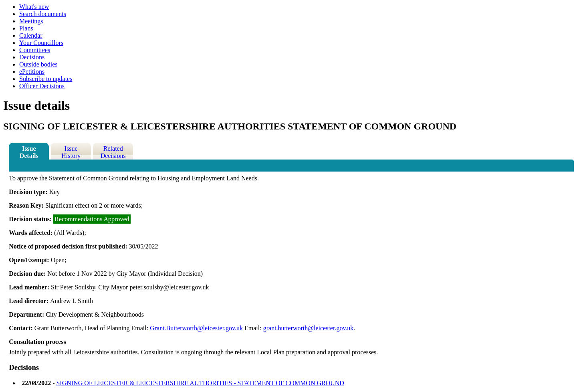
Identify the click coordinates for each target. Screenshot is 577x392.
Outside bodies (38, 64)
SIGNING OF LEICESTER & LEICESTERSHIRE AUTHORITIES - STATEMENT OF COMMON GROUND (200, 383)
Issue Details (29, 152)
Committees (35, 50)
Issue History (71, 152)
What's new (34, 7)
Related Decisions (113, 152)
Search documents (43, 14)
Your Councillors (41, 43)
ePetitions (32, 72)
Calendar (31, 35)
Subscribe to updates (46, 79)
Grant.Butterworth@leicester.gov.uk (196, 328)
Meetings (31, 21)
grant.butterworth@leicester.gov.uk (309, 328)
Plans (26, 28)
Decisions (32, 57)
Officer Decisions (42, 86)
